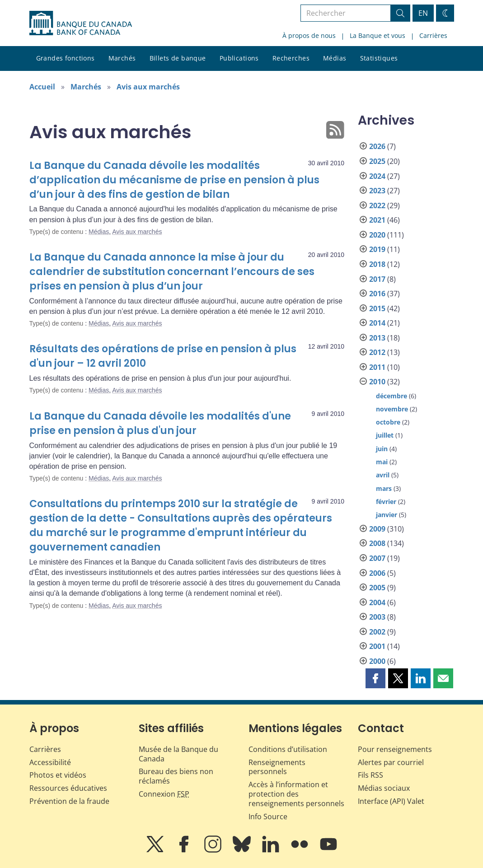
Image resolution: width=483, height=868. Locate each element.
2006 (377, 573)
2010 (377, 382)
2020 (377, 235)
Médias (335, 58)
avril (383, 475)
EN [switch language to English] (423, 13)
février (386, 502)
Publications (239, 58)
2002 (377, 632)
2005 (377, 588)
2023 (377, 191)
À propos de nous (309, 35)
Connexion (164, 794)
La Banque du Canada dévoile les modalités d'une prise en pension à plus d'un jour (160, 423)
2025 (377, 161)
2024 (377, 176)
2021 (377, 220)
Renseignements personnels (277, 767)
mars (384, 488)
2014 (377, 323)
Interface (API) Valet (391, 801)
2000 (377, 661)
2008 (377, 543)
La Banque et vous (377, 35)
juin (382, 449)
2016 (377, 294)
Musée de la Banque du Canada (178, 754)
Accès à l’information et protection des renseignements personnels (296, 794)
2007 (377, 558)
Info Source (268, 817)
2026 (377, 146)
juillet (385, 435)
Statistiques (379, 58)
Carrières (433, 35)
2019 (377, 249)
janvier (387, 515)
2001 (377, 646)
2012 (377, 352)
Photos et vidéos (58, 775)
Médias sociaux (384, 788)
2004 (377, 602)
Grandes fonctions (66, 58)
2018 (377, 264)
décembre (392, 396)
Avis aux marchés (148, 87)
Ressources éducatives (68, 788)
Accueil (42, 87)
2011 (377, 367)
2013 (377, 338)
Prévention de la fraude (69, 801)
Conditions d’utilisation (288, 749)
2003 (377, 617)
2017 (377, 279)
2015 (377, 308)
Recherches (291, 58)
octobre (388, 422)
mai (382, 462)
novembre (392, 409)
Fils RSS (370, 775)
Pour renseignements (395, 749)
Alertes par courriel (391, 762)
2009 (377, 529)
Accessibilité (50, 762)
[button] (375, 678)
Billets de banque (178, 58)
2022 (377, 205)
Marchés (122, 58)
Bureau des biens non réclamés (176, 776)
